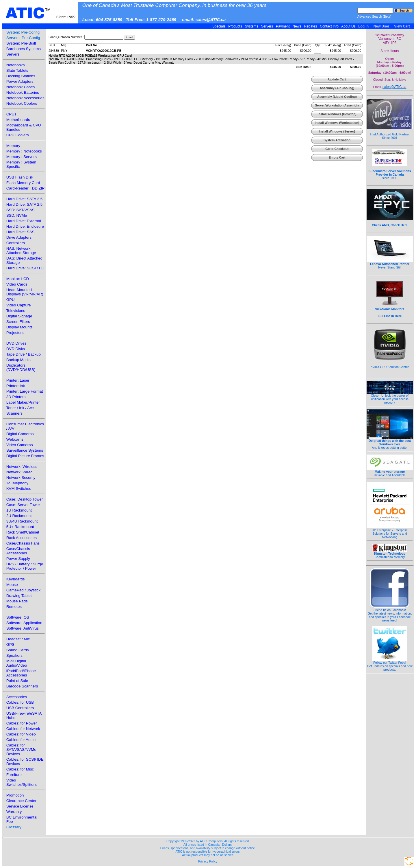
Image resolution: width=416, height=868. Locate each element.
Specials (219, 26)
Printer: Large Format (25, 391)
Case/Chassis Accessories (18, 551)
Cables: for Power (22, 723)
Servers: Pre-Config (23, 38)
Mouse (12, 585)
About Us (349, 26)
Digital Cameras (20, 434)
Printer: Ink (16, 386)
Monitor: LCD (18, 279)
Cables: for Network (23, 729)
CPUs (11, 114)
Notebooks (16, 65)
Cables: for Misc (20, 769)
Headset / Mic (18, 639)
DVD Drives (16, 343)
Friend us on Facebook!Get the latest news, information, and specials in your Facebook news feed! (390, 614)
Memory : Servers (22, 157)
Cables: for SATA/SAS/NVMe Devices (21, 750)
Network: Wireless (22, 467)
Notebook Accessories (25, 98)
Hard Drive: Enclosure (25, 226)
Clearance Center (21, 801)
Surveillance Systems (25, 450)
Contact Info (329, 26)
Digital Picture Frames (25, 456)
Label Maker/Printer (23, 402)
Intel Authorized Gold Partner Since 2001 (390, 133)
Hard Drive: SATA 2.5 (24, 204)
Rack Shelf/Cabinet (23, 532)
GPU (11, 300)
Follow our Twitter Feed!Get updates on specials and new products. (390, 665)
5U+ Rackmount (20, 527)
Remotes (14, 607)
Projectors (15, 333)
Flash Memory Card (23, 183)
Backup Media (18, 360)
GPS (10, 644)
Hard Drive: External (24, 221)
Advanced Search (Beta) (374, 16)
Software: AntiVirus (23, 628)
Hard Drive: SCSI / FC (25, 268)
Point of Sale (17, 681)
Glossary (14, 827)
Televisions (16, 311)
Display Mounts (19, 327)
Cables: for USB (20, 702)
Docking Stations (21, 76)
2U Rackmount (19, 516)
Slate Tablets (17, 70)
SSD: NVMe (17, 215)
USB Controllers (20, 708)
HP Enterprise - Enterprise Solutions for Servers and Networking (390, 532)
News (297, 26)
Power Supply (18, 559)
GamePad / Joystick (24, 590)
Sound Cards (18, 650)
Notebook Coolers (22, 103)
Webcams (15, 439)
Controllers (16, 243)
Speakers (14, 655)
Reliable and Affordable (390, 472)
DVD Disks (16, 349)
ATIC (40, 13)
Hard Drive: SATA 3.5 (24, 199)
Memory (13, 146)
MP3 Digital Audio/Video (17, 663)
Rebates (310, 26)
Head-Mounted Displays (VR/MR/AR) (25, 292)
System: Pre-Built (21, 43)
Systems (251, 26)
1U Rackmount (19, 510)
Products (235, 26)
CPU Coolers (18, 135)
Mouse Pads (17, 601)
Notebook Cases (21, 87)
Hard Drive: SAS (21, 232)
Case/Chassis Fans (23, 543)
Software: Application (24, 623)
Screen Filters (18, 322)
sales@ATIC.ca (394, 87)
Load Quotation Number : (66, 37)
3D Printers (16, 397)
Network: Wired (19, 472)
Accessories (17, 697)
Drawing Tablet (19, 596)
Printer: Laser (18, 380)
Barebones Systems (24, 49)
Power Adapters (20, 81)
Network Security (21, 478)
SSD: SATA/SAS (21, 210)
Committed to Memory (390, 554)
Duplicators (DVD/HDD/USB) (21, 367)
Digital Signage (19, 316)
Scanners (14, 413)
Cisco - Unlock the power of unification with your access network (390, 398)
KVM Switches (19, 489)
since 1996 (390, 171)
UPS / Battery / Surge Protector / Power (25, 566)
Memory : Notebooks (24, 151)
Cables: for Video (21, 734)
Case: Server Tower (23, 505)
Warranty (14, 812)
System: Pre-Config (23, 32)
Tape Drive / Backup (24, 354)
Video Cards (17, 284)
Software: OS (18, 617)
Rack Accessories (22, 538)
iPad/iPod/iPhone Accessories (21, 673)
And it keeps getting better (390, 443)
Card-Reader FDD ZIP (26, 188)
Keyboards (16, 579)
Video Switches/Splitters (22, 782)
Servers (267, 26)
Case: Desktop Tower (25, 499)
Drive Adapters (19, 237)
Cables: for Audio (21, 740)
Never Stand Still (390, 264)
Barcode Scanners (22, 686)
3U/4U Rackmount (22, 521)
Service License (20, 806)
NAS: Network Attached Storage (21, 251)
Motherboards (18, 120)
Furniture (14, 775)
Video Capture (19, 305)
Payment (283, 26)
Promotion (15, 795)
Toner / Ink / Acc (20, 408)
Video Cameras (20, 445)
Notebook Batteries (23, 92)
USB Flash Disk (20, 177)
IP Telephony (17, 483)
